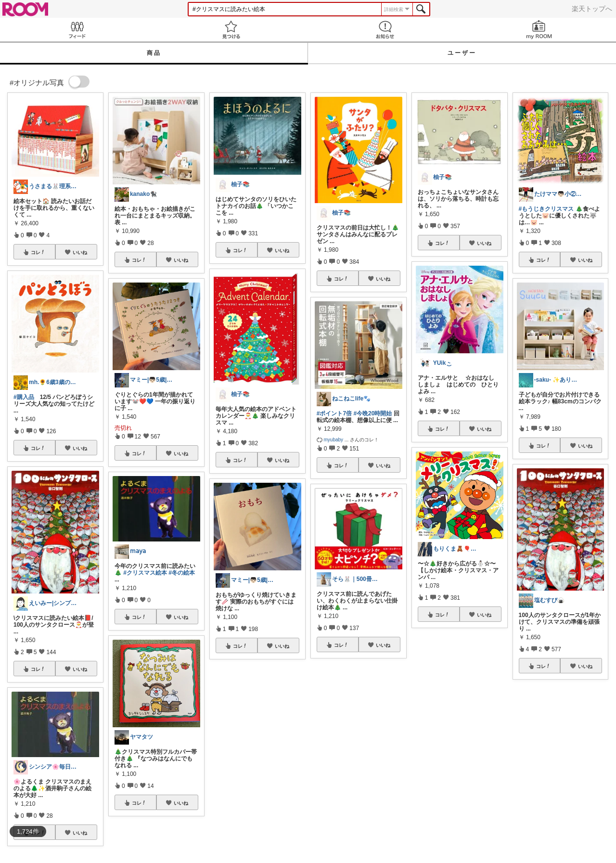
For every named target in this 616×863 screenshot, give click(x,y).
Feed (77, 30)
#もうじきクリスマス (546, 209)
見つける (231, 30)
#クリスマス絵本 (145, 573)
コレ (38, 252)
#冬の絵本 (182, 573)
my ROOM (539, 30)
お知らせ (385, 30)
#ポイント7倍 (334, 413)
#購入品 (24, 397)
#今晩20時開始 (372, 413)
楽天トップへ (592, 9)
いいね (80, 252)
